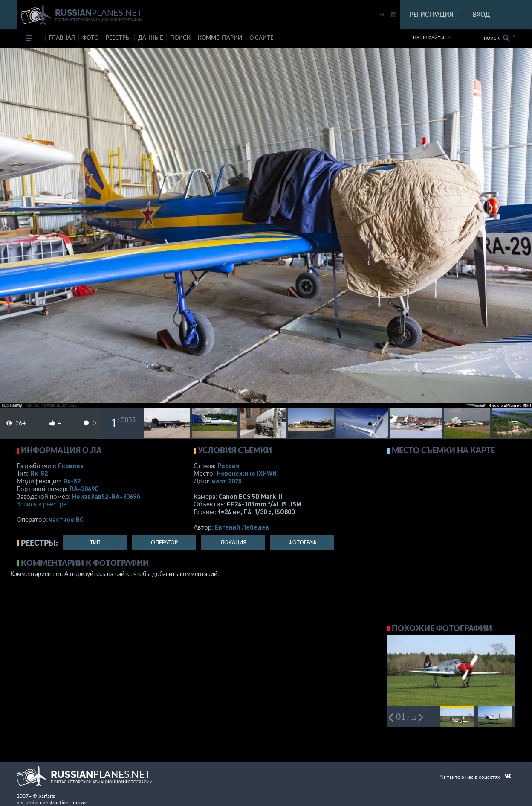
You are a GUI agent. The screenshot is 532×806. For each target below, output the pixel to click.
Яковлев (71, 466)
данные (150, 38)
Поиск (496, 38)
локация (233, 543)
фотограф (302, 543)
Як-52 (39, 473)
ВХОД (481, 14)
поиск (180, 38)
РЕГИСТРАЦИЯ (431, 14)
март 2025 (227, 481)
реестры (118, 38)
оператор (164, 543)
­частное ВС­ (66, 519)
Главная (62, 38)
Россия (228, 466)
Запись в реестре (42, 504)
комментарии (220, 38)
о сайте (261, 38)
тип (95, 543)
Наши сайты (429, 38)
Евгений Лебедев (242, 527)
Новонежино (248, 473)
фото (90, 38)
